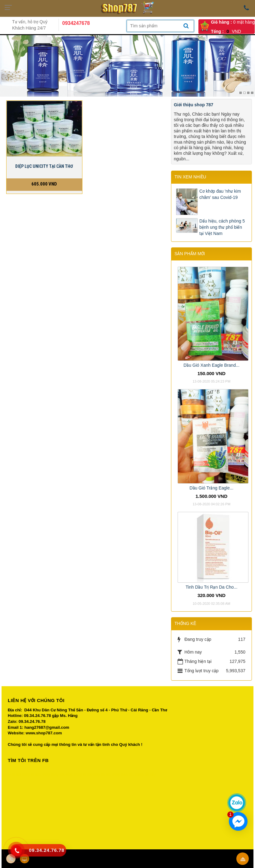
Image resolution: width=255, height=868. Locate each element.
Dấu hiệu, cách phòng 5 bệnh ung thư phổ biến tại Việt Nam (222, 227)
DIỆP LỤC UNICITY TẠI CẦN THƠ (44, 166)
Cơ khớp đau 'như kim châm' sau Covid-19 (220, 194)
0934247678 (76, 23)
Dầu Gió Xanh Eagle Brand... (211, 365)
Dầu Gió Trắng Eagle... (212, 488)
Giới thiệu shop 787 (194, 105)
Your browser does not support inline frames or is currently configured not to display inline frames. (127, 810)
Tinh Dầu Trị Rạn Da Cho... (212, 587)
